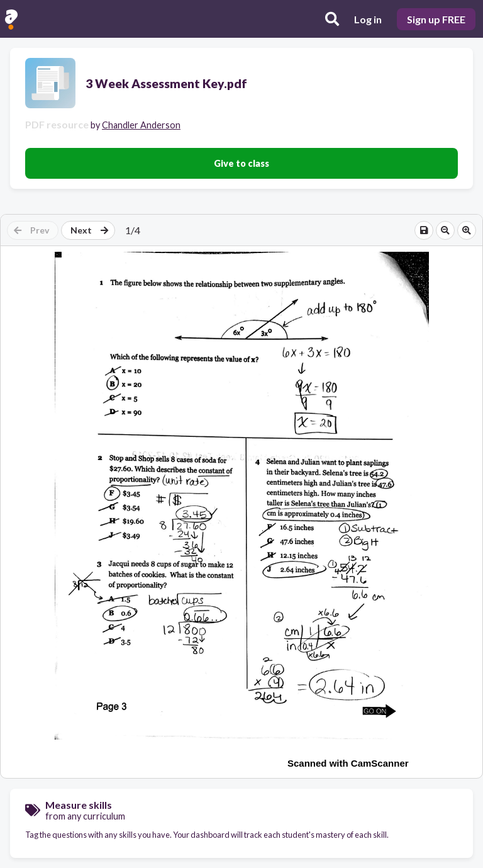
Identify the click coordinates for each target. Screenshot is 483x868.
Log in (368, 19)
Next (89, 230)
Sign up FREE (436, 19)
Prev (31, 230)
